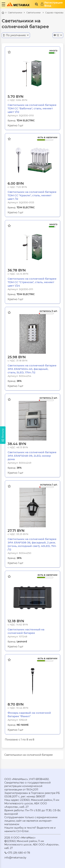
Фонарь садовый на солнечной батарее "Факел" (29, 714)
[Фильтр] (3, 435)
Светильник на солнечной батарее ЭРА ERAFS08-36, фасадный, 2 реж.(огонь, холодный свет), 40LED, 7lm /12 (32, 544)
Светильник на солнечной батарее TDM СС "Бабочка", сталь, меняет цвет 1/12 (32, 108)
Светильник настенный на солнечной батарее (26, 631)
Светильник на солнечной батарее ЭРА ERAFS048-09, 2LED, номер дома (32, 456)
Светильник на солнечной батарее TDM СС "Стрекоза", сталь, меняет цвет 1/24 (32, 282)
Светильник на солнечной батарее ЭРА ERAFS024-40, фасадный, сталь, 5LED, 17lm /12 (32, 369)
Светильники (15, 13)
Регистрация (53, 3)
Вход (48, 6)
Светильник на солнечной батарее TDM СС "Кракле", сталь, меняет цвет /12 (32, 195)
